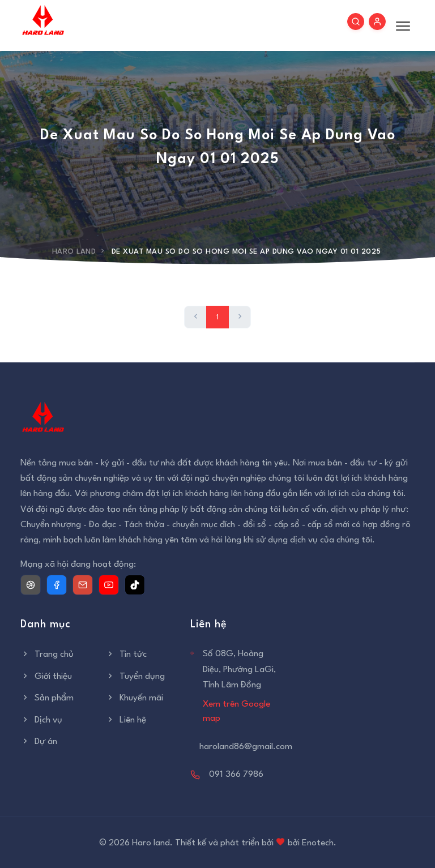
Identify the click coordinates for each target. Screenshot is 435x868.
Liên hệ (126, 720)
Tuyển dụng (135, 677)
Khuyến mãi (134, 698)
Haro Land (74, 252)
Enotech (318, 843)
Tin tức (126, 655)
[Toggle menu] (400, 25)
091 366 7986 (236, 775)
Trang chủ (47, 655)
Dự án (39, 742)
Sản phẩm (47, 698)
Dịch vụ (41, 720)
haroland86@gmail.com (246, 747)
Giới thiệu (46, 677)
